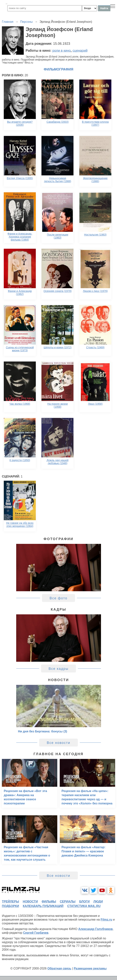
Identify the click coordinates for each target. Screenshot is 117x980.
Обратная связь (59, 968)
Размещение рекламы (90, 968)
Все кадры (59, 669)
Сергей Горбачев (36, 933)
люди (98, 902)
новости (30, 902)
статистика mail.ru (84, 906)
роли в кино (62, 51)
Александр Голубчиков (95, 929)
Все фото (58, 598)
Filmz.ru (106, 920)
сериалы (68, 902)
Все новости (58, 743)
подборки (10, 906)
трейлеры (10, 902)
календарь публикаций (43, 906)
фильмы (49, 902)
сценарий (80, 51)
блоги (84, 902)
